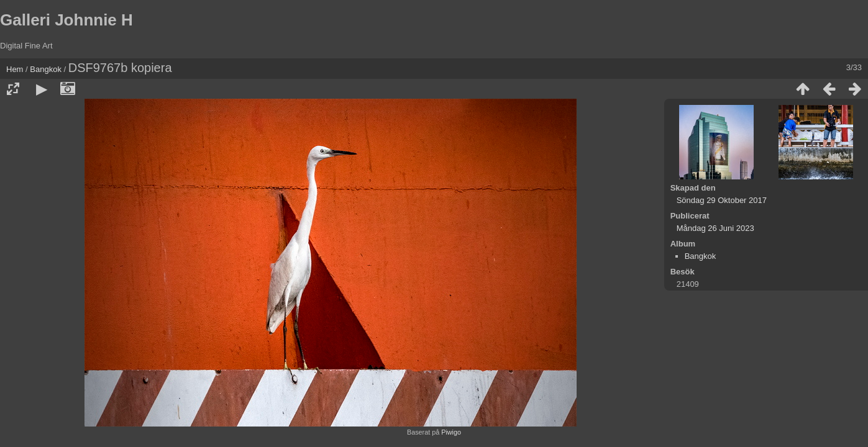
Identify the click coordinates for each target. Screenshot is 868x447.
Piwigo (451, 432)
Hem (15, 69)
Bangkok (46, 69)
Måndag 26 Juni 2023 (715, 228)
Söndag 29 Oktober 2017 (722, 200)
